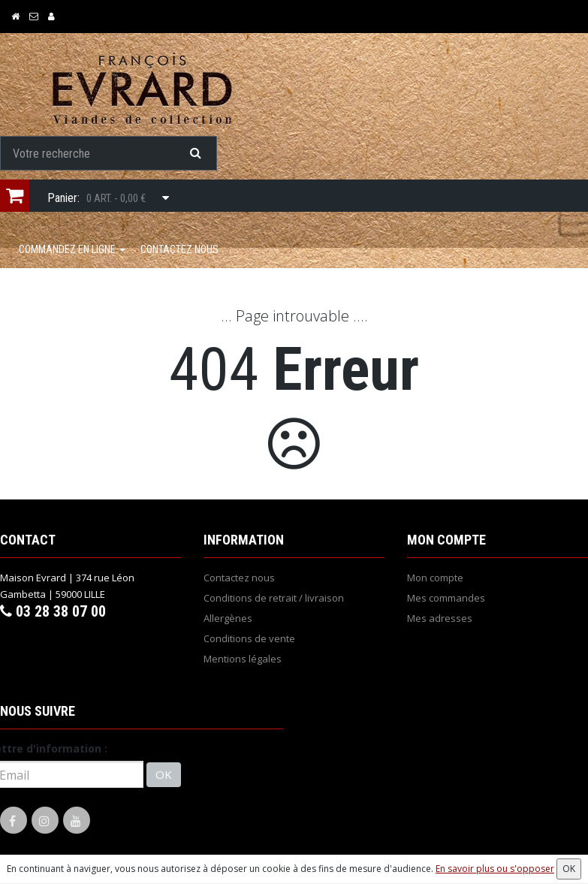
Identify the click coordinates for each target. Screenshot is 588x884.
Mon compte (435, 578)
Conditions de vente (249, 638)
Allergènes (228, 618)
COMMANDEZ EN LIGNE (72, 249)
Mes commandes (446, 598)
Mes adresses (440, 618)
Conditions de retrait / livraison (274, 598)
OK (164, 774)
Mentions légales (243, 659)
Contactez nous (179, 249)
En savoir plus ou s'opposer (495, 869)
